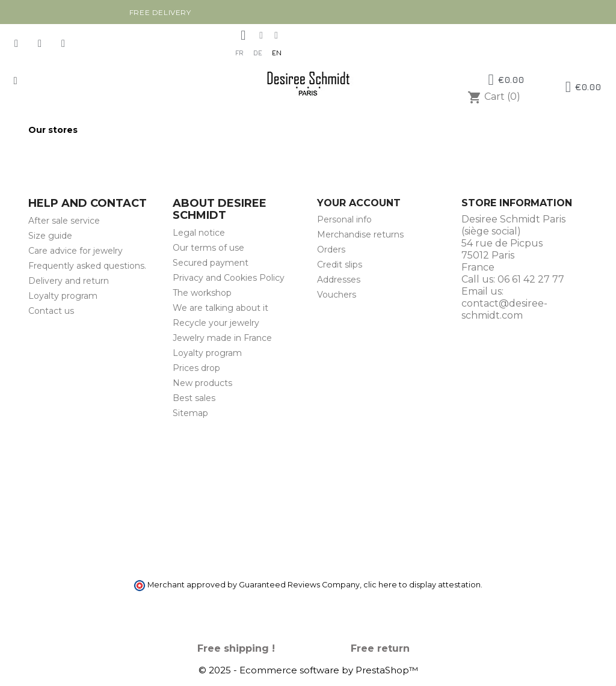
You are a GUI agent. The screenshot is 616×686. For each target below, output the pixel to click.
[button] (15, 81)
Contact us (51, 311)
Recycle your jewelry (216, 323)
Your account (359, 203)
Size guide (50, 236)
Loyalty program (63, 296)
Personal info (344, 219)
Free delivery (160, 12)
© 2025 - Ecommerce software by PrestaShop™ (308, 670)
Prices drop (196, 368)
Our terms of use (208, 248)
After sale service (64, 221)
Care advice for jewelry (75, 251)
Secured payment (211, 263)
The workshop (202, 293)
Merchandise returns (360, 234)
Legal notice (199, 233)
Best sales (194, 398)
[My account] (243, 35)
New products (202, 383)
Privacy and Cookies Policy (229, 278)
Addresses (339, 280)
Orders (331, 250)
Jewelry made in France (222, 338)
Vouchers (337, 295)
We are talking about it (220, 308)
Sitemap (190, 413)
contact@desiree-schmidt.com (504, 309)
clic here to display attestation (422, 585)
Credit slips (340, 265)
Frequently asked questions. (87, 266)
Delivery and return (69, 281)
